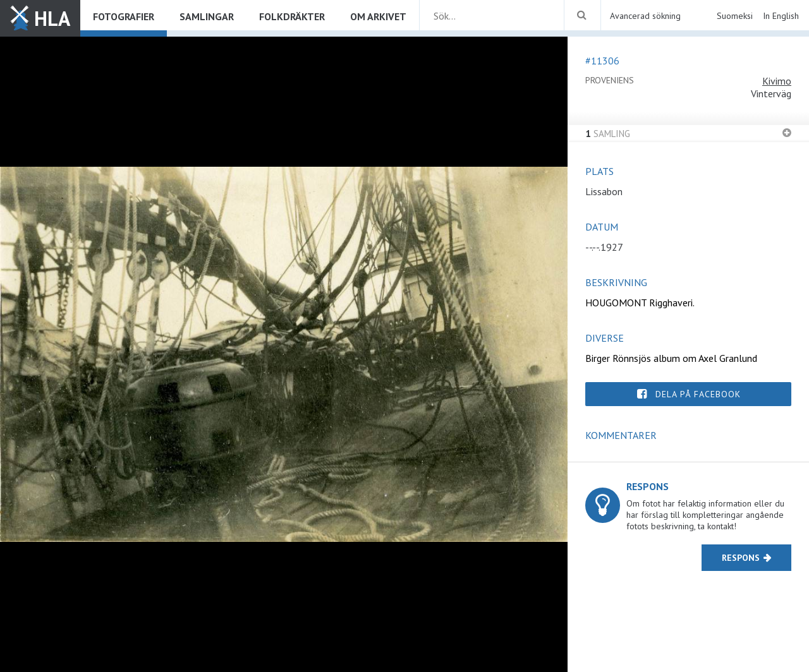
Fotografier (124, 16)
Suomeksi (735, 16)
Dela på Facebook (698, 394)
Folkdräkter (292, 16)
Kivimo (777, 81)
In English (781, 16)
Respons (741, 558)
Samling (608, 134)
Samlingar (207, 16)
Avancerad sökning (645, 16)
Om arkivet (378, 16)
